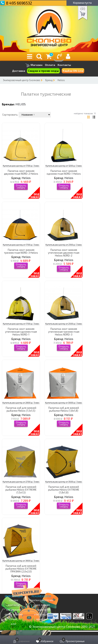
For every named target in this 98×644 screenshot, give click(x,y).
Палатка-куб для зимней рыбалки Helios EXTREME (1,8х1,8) (64, 490)
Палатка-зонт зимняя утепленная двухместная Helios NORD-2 (64, 253)
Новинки (41, 619)
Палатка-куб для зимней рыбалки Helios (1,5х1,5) (21, 409)
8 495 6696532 (19, 3)
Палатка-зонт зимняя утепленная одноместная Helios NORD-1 (21, 332)
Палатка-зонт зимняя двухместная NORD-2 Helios (21, 172)
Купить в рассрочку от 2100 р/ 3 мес (64, 245)
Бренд (49, 80)
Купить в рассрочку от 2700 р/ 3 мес (21, 482)
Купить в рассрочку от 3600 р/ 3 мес (21, 561)
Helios (61, 80)
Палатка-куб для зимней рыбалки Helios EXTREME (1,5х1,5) (21, 490)
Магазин (34, 65)
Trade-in (41, 610)
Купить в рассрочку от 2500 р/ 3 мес (64, 324)
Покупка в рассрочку (41, 600)
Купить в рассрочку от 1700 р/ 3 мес (21, 166)
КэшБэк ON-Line (73, 71)
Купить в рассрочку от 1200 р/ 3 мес (64, 166)
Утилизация (41, 614)
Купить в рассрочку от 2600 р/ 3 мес (21, 403)
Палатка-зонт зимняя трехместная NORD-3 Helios (21, 251)
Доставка (19, 71)
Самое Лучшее (41, 605)
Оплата (50, 65)
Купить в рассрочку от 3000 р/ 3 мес (64, 403)
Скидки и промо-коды (43, 71)
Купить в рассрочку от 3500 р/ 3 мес (64, 482)
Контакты (64, 65)
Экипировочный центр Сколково (22, 80)
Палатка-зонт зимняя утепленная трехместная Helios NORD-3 (64, 332)
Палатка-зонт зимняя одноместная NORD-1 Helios (64, 172)
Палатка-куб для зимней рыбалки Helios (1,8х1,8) (64, 409)
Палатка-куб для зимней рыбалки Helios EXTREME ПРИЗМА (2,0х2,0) (21, 569)
